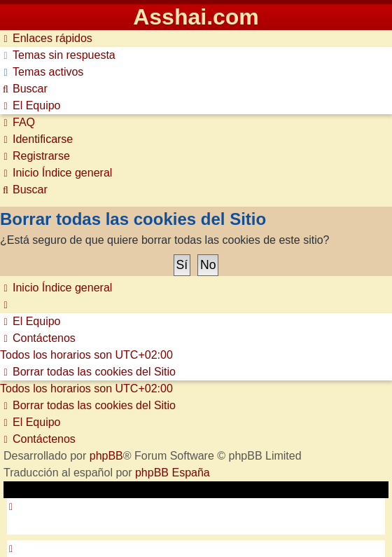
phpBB (106, 456)
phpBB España (173, 473)
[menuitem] (58, 55)
